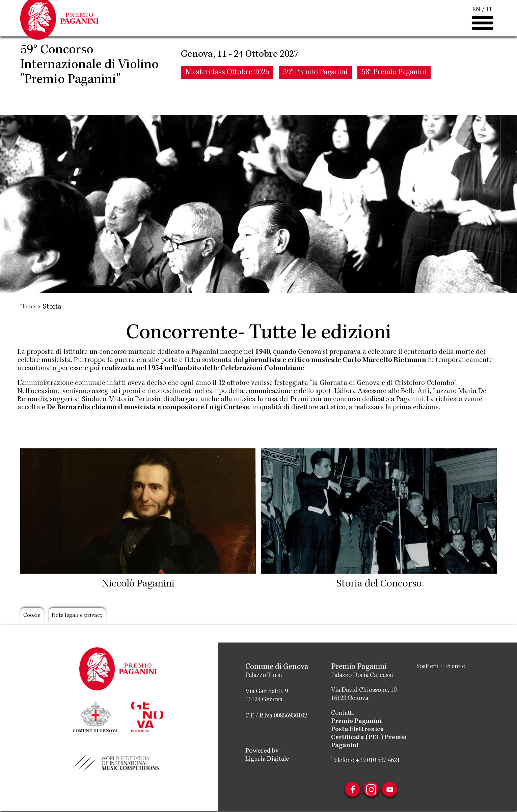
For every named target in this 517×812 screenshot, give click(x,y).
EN (476, 20)
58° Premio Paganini (394, 93)
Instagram (371, 790)
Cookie (35, 617)
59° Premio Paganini (315, 93)
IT (489, 20)
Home (29, 307)
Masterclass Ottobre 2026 (227, 93)
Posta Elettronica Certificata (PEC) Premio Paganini (369, 738)
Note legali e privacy (89, 617)
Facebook (349, 790)
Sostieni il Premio (443, 667)
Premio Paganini (356, 722)
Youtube (393, 790)
